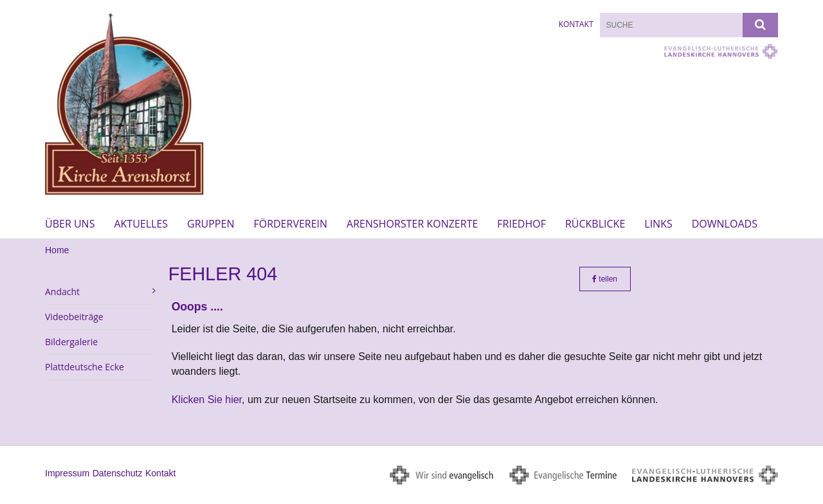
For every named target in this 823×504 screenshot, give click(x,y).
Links (658, 224)
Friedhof (521, 224)
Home (57, 250)
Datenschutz (118, 473)
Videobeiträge (74, 317)
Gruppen (211, 224)
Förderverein (290, 224)
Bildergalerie (71, 342)
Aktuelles (141, 224)
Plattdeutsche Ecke (85, 367)
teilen (605, 279)
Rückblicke (595, 224)
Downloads (725, 224)
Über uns (70, 224)
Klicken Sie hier (207, 400)
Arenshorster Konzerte (412, 224)
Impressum (67, 473)
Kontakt (576, 24)
